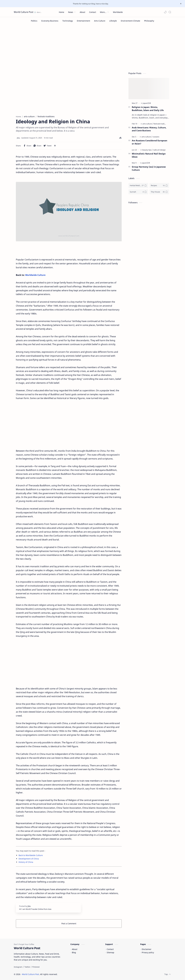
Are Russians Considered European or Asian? (150, 142)
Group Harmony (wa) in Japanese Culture (149, 168)
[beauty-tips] (147, 150)
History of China (26, 862)
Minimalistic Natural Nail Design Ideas (149, 155)
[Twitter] (27, 967)
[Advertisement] (92, 48)
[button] (165, 12)
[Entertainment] (83, 21)
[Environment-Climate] (130, 21)
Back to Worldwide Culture (31, 855)
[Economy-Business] (50, 21)
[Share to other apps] (55, 146)
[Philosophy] (149, 21)
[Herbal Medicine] (138, 185)
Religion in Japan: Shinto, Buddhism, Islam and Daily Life (148, 109)
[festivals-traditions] (161, 124)
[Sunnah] (138, 192)
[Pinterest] (36, 967)
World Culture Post (24, 12)
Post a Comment (69, 923)
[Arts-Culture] (100, 21)
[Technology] (68, 21)
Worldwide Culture (35, 275)
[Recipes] (159, 185)
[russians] (156, 137)
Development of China (29, 859)
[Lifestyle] (113, 21)
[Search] (170, 12)
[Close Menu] (181, 4)
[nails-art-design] (159, 150)
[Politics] (34, 21)
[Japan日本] (147, 103)
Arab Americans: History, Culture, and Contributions (149, 129)
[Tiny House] (159, 192)
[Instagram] (18, 967)
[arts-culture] (148, 124)
